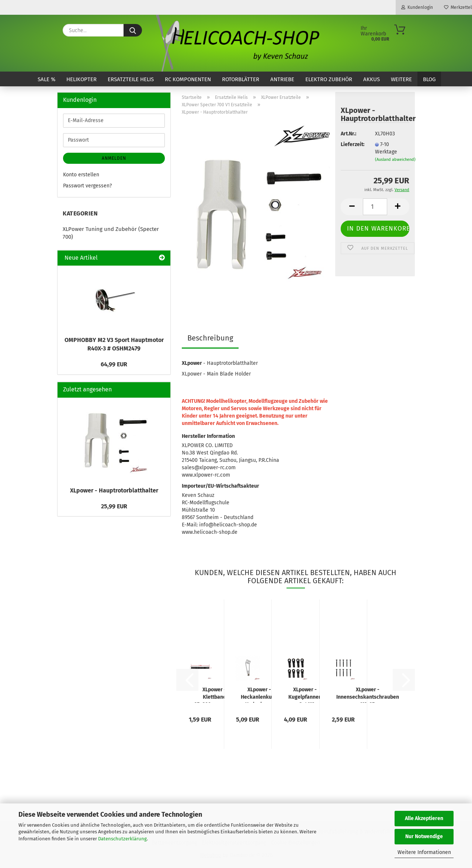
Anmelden (114, 158)
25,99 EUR (114, 506)
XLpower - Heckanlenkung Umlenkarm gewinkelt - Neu (259, 695)
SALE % (46, 79)
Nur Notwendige (424, 836)
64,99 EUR (114, 364)
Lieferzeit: (352, 144)
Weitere (401, 79)
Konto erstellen (81, 175)
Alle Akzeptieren (424, 818)
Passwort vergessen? (87, 186)
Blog (429, 79)
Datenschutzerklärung (122, 839)
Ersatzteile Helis (131, 79)
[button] (352, 207)
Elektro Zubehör (329, 79)
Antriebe (282, 79)
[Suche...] (133, 30)
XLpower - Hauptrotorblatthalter (114, 490)
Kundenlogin (417, 7)
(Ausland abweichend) (395, 160)
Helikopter (81, 79)
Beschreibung (210, 338)
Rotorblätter (241, 79)
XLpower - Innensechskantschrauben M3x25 (368, 695)
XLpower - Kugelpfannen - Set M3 (305, 695)
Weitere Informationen (424, 852)
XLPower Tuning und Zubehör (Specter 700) (111, 233)
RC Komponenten (188, 79)
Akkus (372, 79)
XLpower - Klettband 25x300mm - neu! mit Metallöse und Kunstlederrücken (214, 695)
